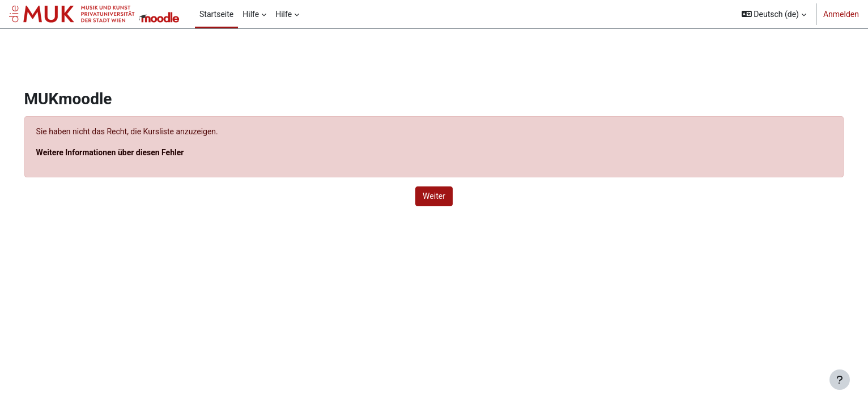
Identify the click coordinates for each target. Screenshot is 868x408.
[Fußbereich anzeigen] (840, 380)
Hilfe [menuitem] (251, 14)
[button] (774, 14)
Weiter (434, 196)
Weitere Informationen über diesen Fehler (126, 152)
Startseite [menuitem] (216, 14)
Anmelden (841, 14)
